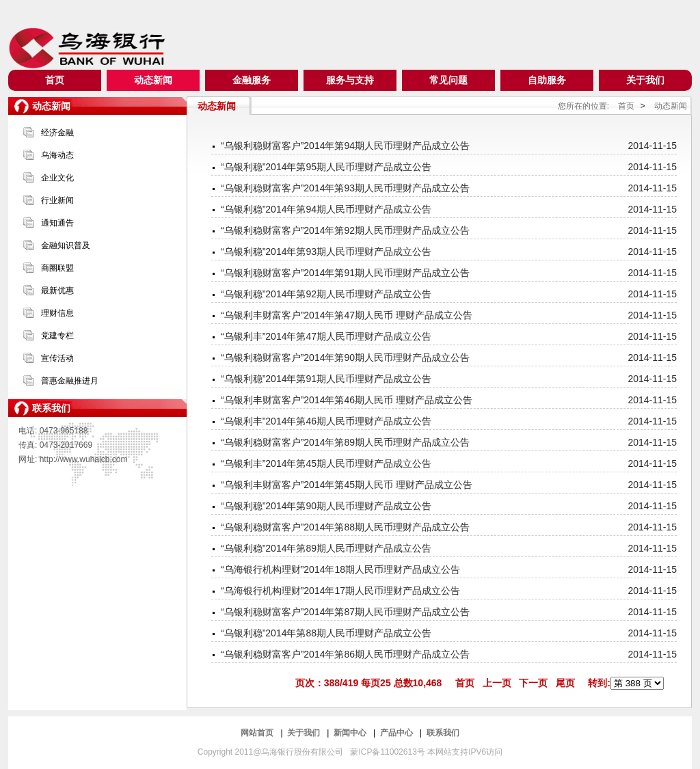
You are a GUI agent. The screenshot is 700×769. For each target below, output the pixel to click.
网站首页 (258, 733)
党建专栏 (57, 336)
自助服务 (547, 80)
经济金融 (57, 133)
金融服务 (252, 80)
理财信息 (57, 313)
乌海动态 (57, 155)
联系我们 (443, 733)
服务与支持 (350, 80)
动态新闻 (153, 80)
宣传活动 (57, 358)
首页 (55, 80)
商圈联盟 (57, 268)
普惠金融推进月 (70, 381)
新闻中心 (351, 733)
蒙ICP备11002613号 (389, 752)
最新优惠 (57, 291)
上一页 (497, 683)
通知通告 (57, 223)
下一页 (533, 683)
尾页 (565, 683)
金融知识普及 (66, 245)
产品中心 (398, 733)
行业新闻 (57, 200)
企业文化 (57, 178)
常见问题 (448, 80)
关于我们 (645, 80)
